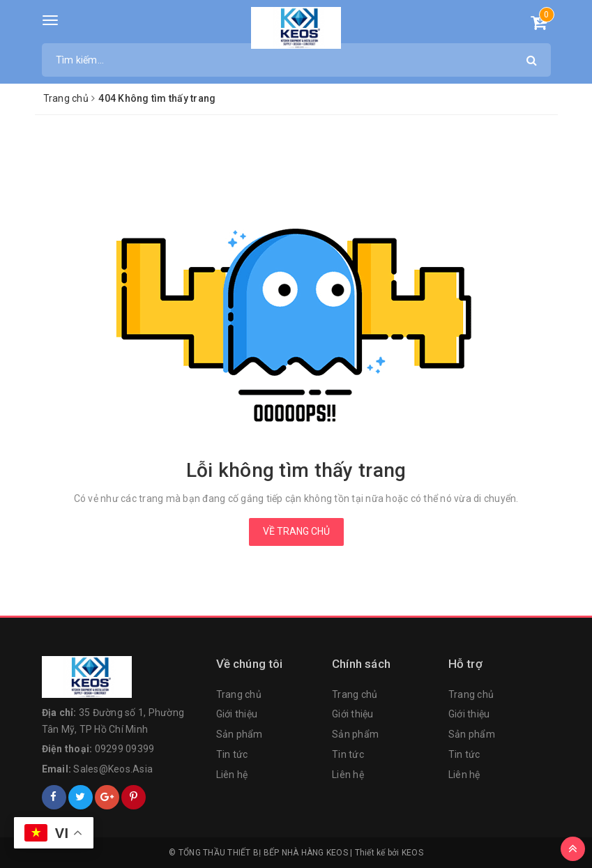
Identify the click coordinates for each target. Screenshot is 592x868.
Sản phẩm (240, 734)
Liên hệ (232, 775)
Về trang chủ (296, 531)
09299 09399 (125, 749)
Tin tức (232, 754)
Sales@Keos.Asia (113, 769)
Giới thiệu (237, 714)
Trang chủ (239, 694)
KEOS (412, 853)
